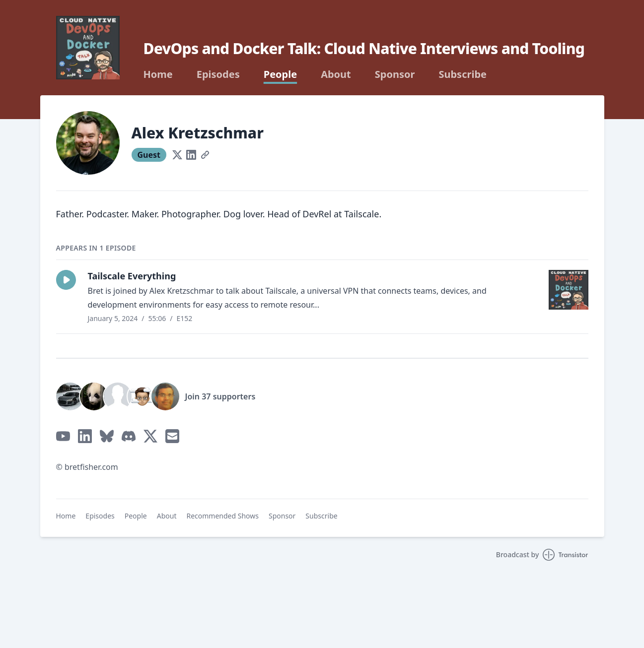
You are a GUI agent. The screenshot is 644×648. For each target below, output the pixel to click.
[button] (66, 280)
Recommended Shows (222, 516)
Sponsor (395, 74)
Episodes (218, 74)
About (336, 74)
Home (158, 74)
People (280, 74)
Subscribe (463, 74)
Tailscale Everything (132, 276)
